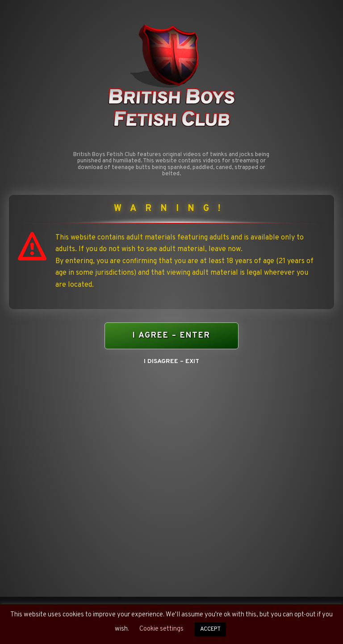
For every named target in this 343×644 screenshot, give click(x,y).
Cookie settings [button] (161, 629)
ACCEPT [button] (210, 629)
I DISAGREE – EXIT (171, 361)
